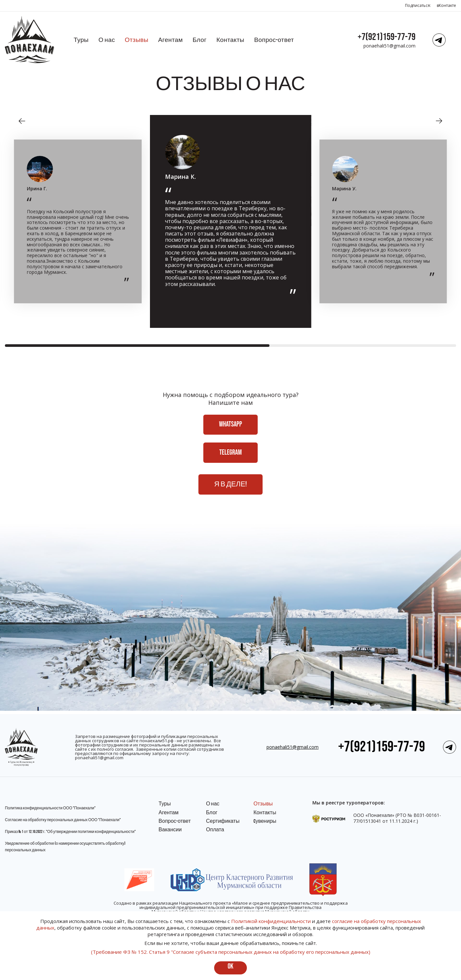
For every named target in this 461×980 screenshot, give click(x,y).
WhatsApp (231, 425)
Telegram (230, 454)
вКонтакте (446, 5)
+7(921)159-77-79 (387, 37)
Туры (81, 40)
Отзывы (137, 40)
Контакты (230, 40)
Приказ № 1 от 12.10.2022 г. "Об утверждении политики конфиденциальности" (70, 832)
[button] (22, 121)
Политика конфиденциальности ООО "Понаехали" (50, 808)
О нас (107, 40)
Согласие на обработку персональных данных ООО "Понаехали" (63, 820)
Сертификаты (223, 821)
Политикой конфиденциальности (271, 921)
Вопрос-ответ (274, 40)
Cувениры (265, 821)
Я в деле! (230, 487)
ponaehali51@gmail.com (389, 46)
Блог (200, 40)
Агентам (170, 40)
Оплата (215, 830)
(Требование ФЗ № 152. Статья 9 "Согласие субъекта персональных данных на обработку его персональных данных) (231, 952)
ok (230, 966)
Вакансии (170, 830)
